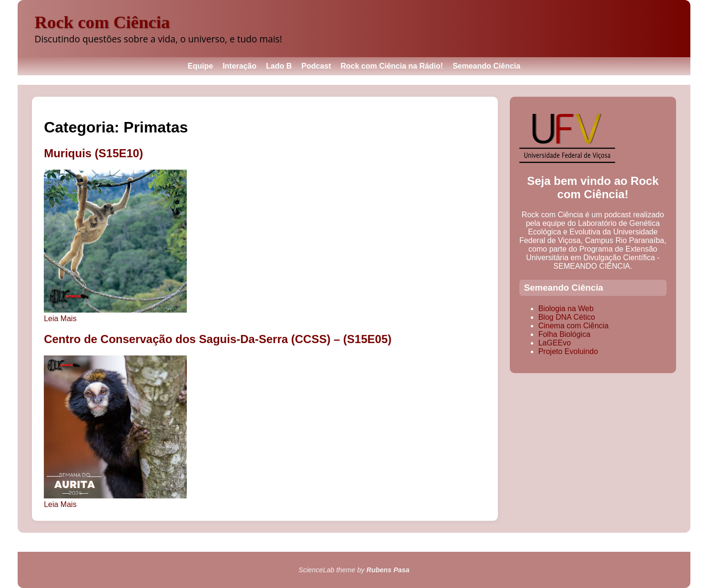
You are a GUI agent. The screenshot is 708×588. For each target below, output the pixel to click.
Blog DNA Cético (567, 317)
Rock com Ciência (102, 22)
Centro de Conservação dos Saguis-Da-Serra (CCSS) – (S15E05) (218, 339)
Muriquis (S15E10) (93, 153)
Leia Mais (60, 319)
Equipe (200, 66)
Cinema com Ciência (574, 326)
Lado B (279, 66)
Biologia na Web (566, 309)
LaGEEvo (555, 343)
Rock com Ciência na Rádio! (392, 66)
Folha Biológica (564, 334)
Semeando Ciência (486, 66)
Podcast (316, 66)
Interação (239, 66)
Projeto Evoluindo (568, 351)
